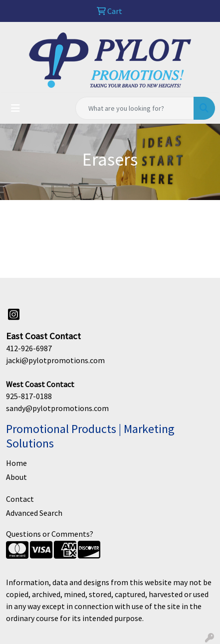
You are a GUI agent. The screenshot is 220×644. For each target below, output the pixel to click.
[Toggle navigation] (15, 108)
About (16, 477)
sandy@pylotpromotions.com (57, 408)
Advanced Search (34, 513)
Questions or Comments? (50, 534)
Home (16, 463)
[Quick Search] (135, 108)
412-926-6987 (29, 348)
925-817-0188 (29, 396)
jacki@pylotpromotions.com (55, 360)
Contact (20, 499)
